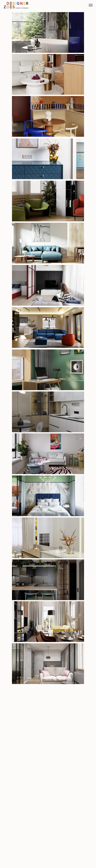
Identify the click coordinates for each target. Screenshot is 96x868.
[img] (48, 159)
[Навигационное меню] (91, 5)
